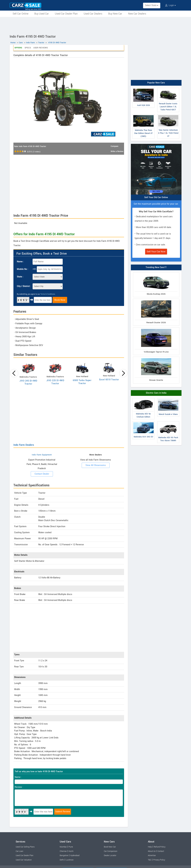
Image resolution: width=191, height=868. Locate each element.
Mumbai (63, 847)
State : (20, 277)
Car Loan (19, 851)
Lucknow (70, 860)
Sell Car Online (21, 14)
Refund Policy (160, 847)
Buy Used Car (42, 14)
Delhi (62, 860)
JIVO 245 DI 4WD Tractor (28, 382)
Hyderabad (75, 855)
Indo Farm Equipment (42, 455)
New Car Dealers (137, 14)
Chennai (63, 851)
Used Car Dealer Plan (66, 14)
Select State (152, 5)
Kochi (71, 851)
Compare (114, 146)
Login (170, 5)
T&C (150, 860)
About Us (152, 851)
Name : (20, 262)
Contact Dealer (42, 474)
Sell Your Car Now (156, 252)
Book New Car (110, 847)
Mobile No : (23, 269)
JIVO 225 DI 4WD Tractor (55, 382)
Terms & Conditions (48, 294)
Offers (18, 48)
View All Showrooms (96, 465)
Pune (71, 847)
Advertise (152, 855)
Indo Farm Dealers (24, 445)
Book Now (60, 300)
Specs (28, 48)
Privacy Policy (159, 860)
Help (150, 847)
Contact (161, 851)
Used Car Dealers (93, 14)
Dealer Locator (110, 855)
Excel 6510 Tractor (109, 380)
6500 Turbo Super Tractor (82, 382)
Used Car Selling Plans (25, 847)
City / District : (24, 286)
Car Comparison (111, 851)
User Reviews (41, 48)
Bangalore (64, 855)
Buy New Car (115, 14)
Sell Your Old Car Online (156, 197)
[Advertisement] (96, 25)
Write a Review (117, 151)
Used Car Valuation (24, 860)
